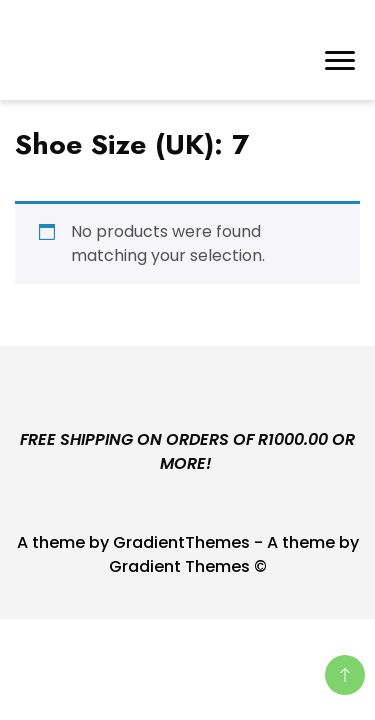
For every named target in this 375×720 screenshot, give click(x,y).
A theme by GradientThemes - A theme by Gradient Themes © (188, 554)
